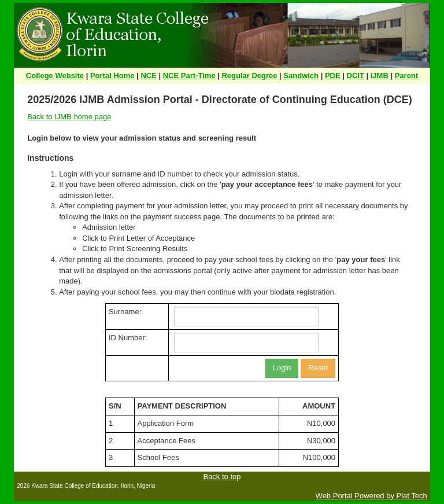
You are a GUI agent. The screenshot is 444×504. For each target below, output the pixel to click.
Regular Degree (249, 76)
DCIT (356, 76)
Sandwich (301, 76)
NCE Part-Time (189, 76)
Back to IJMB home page (69, 117)
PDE (333, 76)
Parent (406, 76)
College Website (55, 76)
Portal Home (112, 76)
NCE (148, 76)
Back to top (222, 477)
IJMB (380, 76)
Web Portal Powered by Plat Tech (371, 496)
